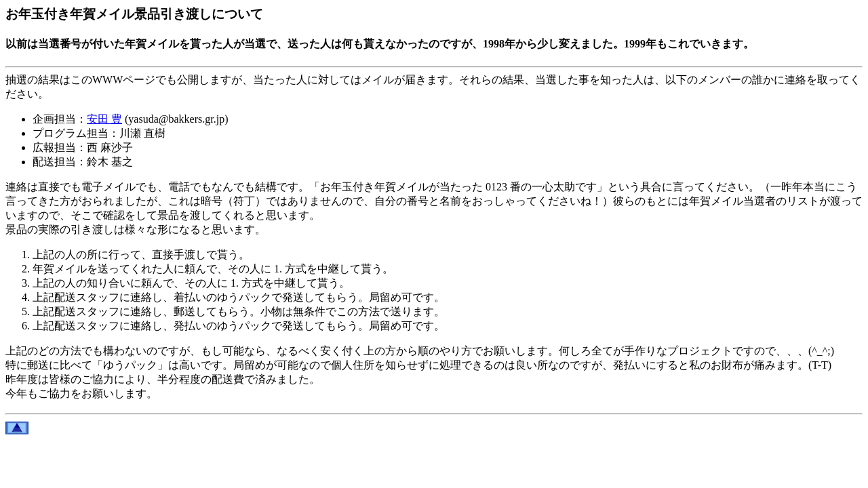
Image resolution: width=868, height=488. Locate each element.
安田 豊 (104, 119)
